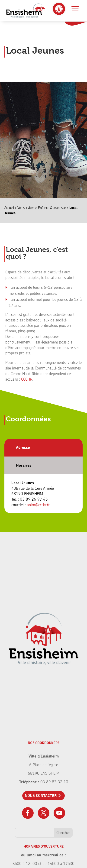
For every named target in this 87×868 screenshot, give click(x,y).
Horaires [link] (24, 465)
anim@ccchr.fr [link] (38, 505)
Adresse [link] (23, 447)
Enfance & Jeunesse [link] (52, 208)
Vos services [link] (26, 208)
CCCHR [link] (27, 379)
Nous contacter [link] (41, 795)
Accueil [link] (9, 208)
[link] (59, 9)
